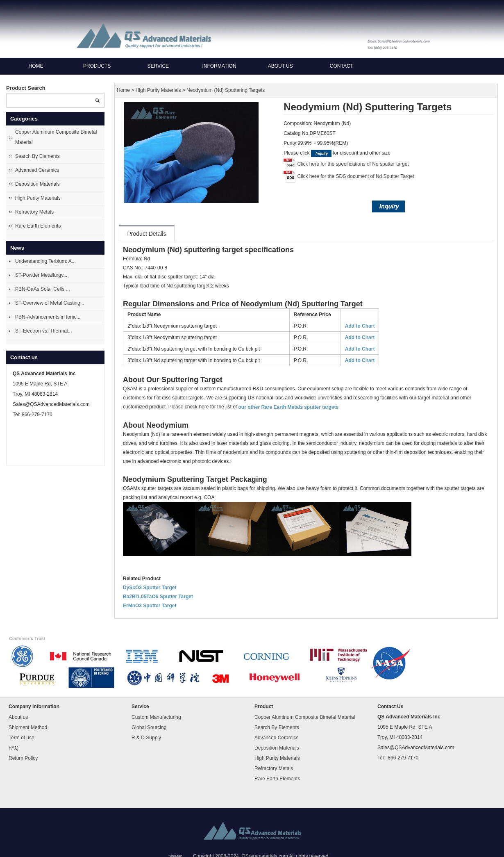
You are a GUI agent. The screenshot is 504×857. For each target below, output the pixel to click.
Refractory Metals (34, 212)
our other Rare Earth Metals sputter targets (288, 407)
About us (280, 66)
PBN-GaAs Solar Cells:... (42, 289)
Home (36, 66)
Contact (342, 66)
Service (158, 66)
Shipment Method (28, 727)
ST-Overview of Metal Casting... (50, 303)
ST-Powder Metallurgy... (41, 275)
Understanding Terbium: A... (45, 261)
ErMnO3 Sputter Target (150, 606)
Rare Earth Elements (38, 226)
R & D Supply (146, 738)
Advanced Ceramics (37, 170)
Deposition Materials (37, 184)
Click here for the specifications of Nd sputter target (353, 164)
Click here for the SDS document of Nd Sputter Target (356, 176)
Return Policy (23, 758)
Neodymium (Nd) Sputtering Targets (226, 90)
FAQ (14, 748)
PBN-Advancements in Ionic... (48, 317)
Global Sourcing (149, 727)
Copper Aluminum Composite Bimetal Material (56, 137)
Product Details (147, 234)
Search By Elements (37, 156)
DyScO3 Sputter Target (150, 588)
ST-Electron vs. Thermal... (44, 331)
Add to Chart (360, 326)
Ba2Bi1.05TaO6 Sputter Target (158, 597)
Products (97, 66)
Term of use (22, 738)
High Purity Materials (38, 198)
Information (219, 66)
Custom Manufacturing (156, 717)
